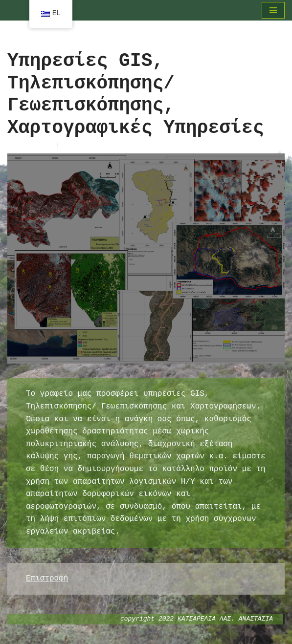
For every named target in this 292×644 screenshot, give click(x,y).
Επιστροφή (47, 579)
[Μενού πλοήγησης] (273, 10)
